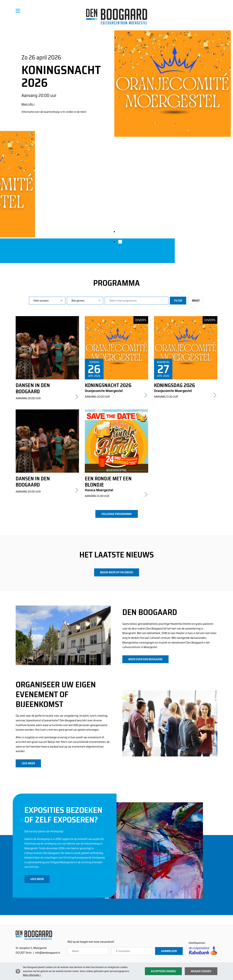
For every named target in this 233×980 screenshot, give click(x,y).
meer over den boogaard (145, 659)
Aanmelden (169, 951)
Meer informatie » (32, 975)
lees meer (28, 763)
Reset (196, 301)
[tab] (120, 232)
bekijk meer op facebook (117, 572)
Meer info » (28, 104)
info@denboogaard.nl (48, 953)
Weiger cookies (201, 971)
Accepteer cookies (163, 971)
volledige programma (117, 514)
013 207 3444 (24, 953)
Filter (178, 301)
